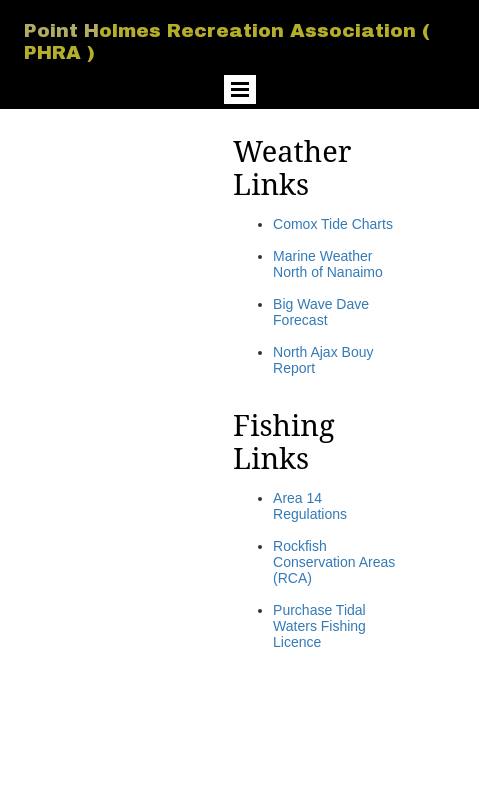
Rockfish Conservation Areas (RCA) (334, 562)
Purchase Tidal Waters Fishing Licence (319, 626)
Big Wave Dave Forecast (321, 312)
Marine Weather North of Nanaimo (328, 264)
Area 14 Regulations (310, 506)
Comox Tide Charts (333, 224)
